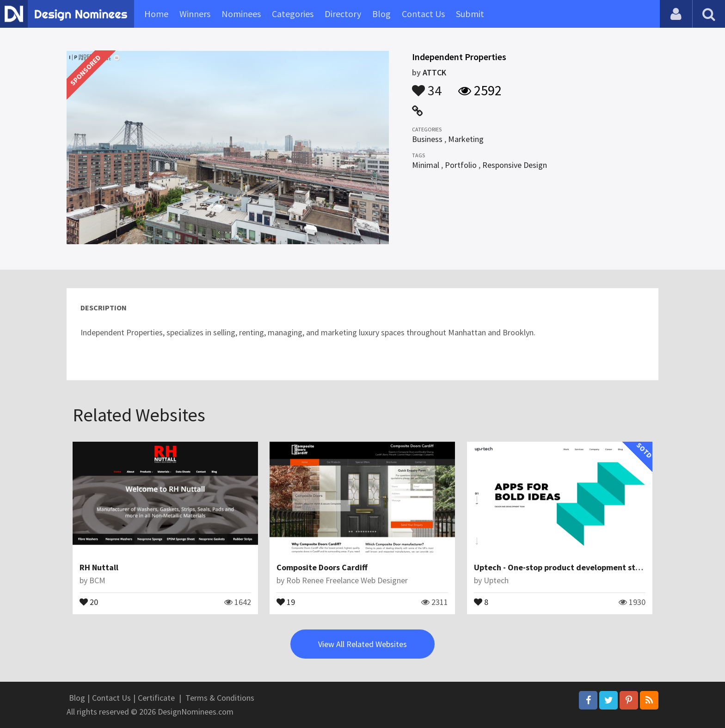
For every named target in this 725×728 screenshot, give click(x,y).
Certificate (156, 698)
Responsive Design (515, 165)
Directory (343, 14)
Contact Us (423, 14)
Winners (195, 14)
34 (427, 86)
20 (89, 601)
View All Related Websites (362, 644)
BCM (97, 580)
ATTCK (434, 72)
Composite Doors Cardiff (322, 567)
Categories (293, 14)
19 (286, 601)
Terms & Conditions (220, 698)
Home (156, 14)
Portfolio (461, 165)
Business (427, 139)
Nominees (241, 14)
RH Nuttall (99, 567)
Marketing (466, 139)
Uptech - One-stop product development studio (563, 567)
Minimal (426, 165)
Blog (381, 14)
